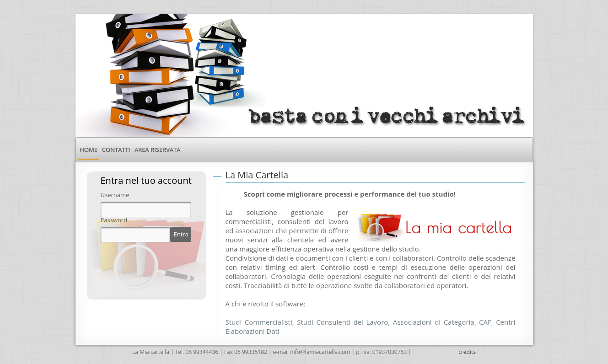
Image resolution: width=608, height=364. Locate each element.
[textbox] (146, 209)
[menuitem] (88, 150)
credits (467, 352)
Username (115, 195)
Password (114, 220)
